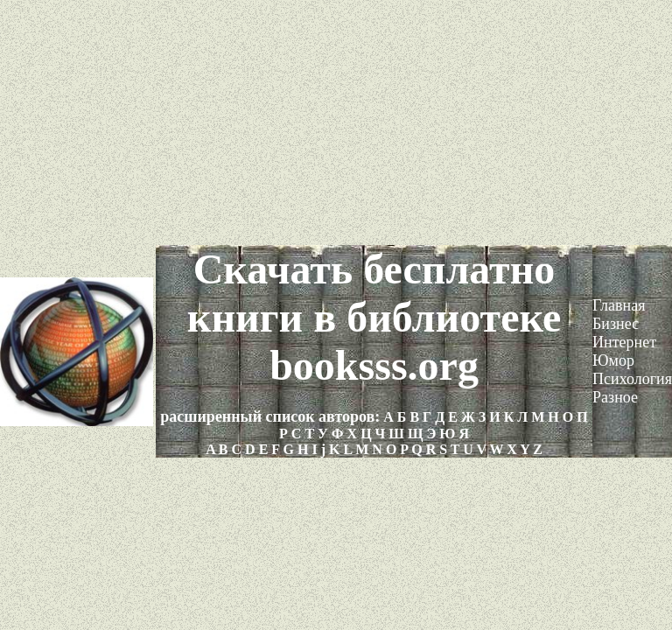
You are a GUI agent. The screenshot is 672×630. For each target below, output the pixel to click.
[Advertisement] (336, 122)
